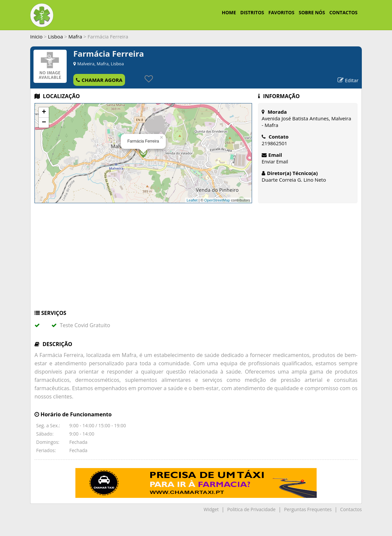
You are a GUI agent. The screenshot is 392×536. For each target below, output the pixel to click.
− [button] (44, 123)
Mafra (75, 36)
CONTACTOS (343, 12)
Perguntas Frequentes (308, 509)
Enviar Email (275, 162)
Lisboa (56, 36)
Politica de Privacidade (251, 509)
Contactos (351, 509)
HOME (229, 12)
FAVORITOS (281, 12)
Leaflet (192, 200)
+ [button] (44, 112)
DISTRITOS (252, 12)
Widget (211, 509)
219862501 (274, 143)
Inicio (36, 36)
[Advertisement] (196, 260)
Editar (348, 80)
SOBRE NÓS (312, 12)
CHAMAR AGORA (99, 80)
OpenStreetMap (217, 200)
